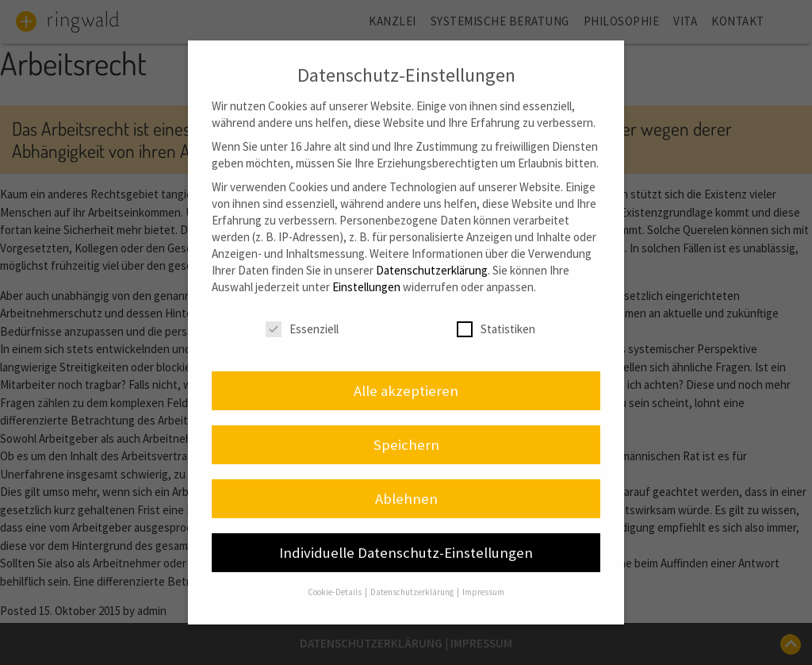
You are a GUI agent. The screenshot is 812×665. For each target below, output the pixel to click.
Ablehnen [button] (406, 481)
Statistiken (496, 313)
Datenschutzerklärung (432, 254)
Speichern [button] (406, 428)
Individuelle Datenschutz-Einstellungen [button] (406, 535)
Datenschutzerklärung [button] (413, 575)
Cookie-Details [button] (335, 575)
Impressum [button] (483, 575)
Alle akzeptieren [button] (406, 374)
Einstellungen (366, 270)
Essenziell (302, 313)
